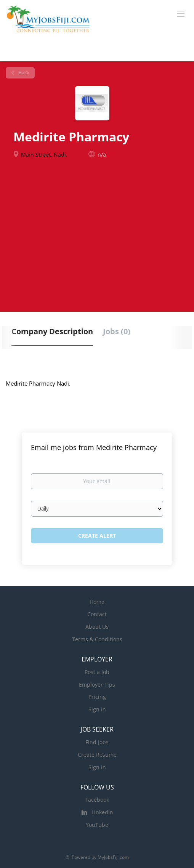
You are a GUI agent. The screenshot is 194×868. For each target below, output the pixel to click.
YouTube (97, 825)
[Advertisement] (97, 230)
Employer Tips (97, 685)
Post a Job (97, 672)
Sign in (97, 709)
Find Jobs (97, 742)
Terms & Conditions (97, 639)
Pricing (97, 697)
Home (97, 602)
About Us (97, 627)
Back (23, 73)
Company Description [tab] (52, 331)
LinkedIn (102, 812)
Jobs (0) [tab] (117, 331)
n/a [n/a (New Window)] (102, 155)
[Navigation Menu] (181, 13)
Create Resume (97, 755)
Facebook (97, 800)
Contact (97, 614)
